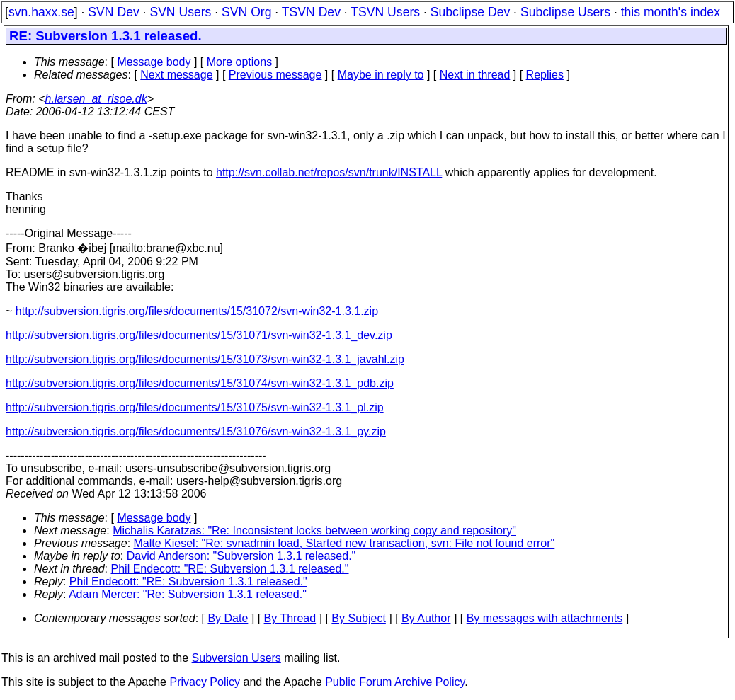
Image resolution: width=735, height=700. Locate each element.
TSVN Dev (311, 12)
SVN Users (180, 12)
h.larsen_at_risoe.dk (96, 99)
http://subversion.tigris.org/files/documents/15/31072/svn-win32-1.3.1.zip (197, 311)
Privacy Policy (205, 682)
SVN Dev (113, 12)
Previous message (275, 75)
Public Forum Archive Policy (395, 682)
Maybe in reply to (381, 75)
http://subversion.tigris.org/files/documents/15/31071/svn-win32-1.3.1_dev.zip (199, 335)
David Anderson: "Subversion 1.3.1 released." (241, 556)
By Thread (290, 618)
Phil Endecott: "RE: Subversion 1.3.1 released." (230, 569)
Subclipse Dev (470, 12)
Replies (545, 75)
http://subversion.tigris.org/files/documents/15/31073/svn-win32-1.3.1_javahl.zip (205, 359)
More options (240, 62)
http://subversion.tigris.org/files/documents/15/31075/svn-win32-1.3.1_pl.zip (195, 407)
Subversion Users (237, 658)
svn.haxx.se (41, 12)
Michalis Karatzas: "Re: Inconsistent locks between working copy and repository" (314, 530)
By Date (228, 618)
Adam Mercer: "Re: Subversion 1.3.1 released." (188, 594)
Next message (176, 75)
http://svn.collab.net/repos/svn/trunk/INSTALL (329, 172)
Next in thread (475, 75)
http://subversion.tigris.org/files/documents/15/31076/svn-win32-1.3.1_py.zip (196, 431)
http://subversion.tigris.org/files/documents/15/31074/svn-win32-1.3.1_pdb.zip (200, 383)
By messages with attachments (545, 618)
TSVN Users (385, 12)
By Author (426, 618)
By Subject (358, 618)
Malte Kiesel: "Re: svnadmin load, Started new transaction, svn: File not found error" (344, 543)
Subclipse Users (565, 12)
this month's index (671, 12)
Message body (154, 62)
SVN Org (246, 12)
